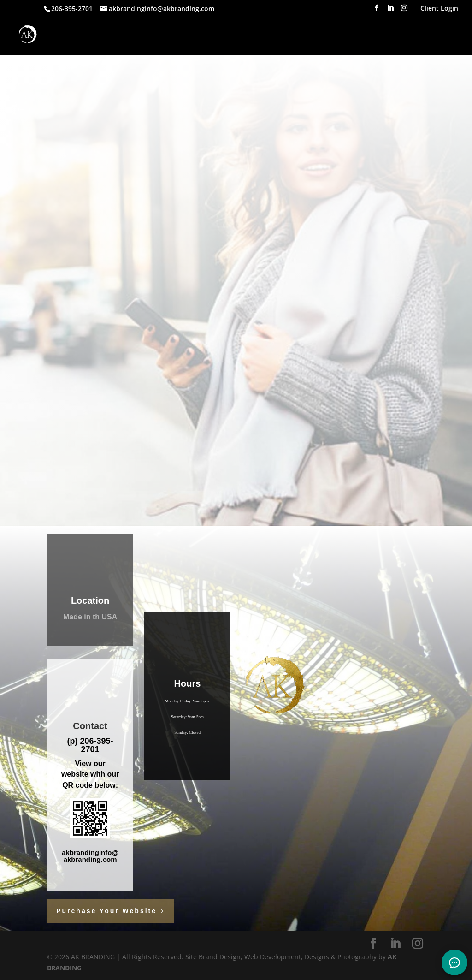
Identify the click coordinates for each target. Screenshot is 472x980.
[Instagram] (404, 11)
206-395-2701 (96, 745)
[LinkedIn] (390, 11)
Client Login (439, 9)
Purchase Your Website (106, 911)
